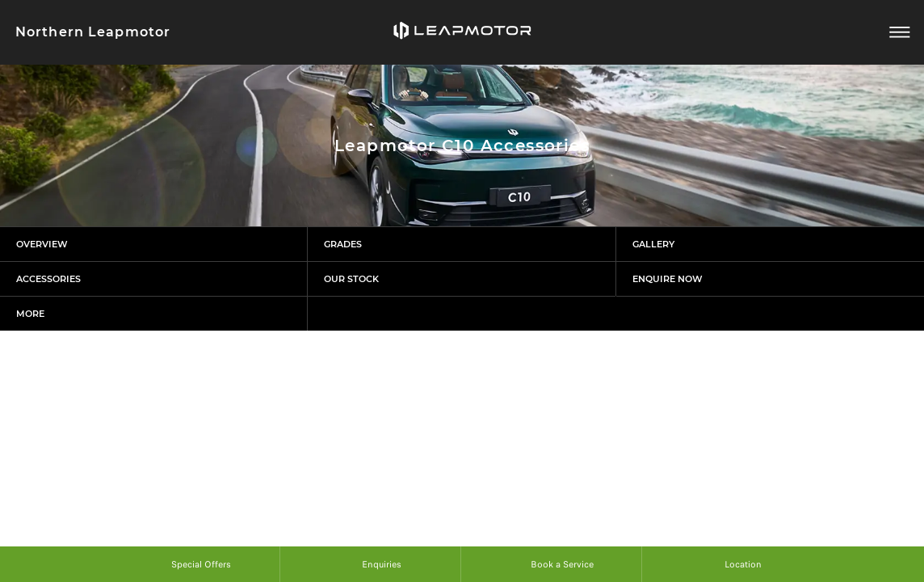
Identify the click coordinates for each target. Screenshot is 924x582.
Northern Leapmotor (93, 32)
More (30, 314)
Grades (343, 244)
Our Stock (351, 279)
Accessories (48, 279)
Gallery (653, 244)
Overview (42, 244)
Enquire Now (668, 279)
